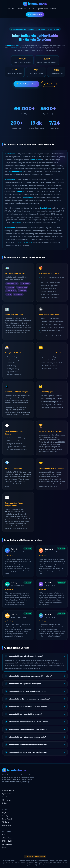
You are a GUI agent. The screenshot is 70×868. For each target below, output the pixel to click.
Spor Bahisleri (7, 794)
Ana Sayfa (11, 9)
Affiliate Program (8, 838)
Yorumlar (54, 9)
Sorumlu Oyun (7, 844)
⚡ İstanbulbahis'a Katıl (26, 84)
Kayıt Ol (5, 813)
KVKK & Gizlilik (7, 841)
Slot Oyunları (7, 800)
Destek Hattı (7, 825)
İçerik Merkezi (43, 9)
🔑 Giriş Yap (49, 84)
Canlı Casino (6, 797)
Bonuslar (32, 9)
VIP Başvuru (6, 822)
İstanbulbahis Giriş (35, 14)
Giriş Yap (5, 816)
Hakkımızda (22, 9)
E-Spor (5, 803)
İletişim (5, 847)
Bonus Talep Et (7, 819)
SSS (61, 9)
